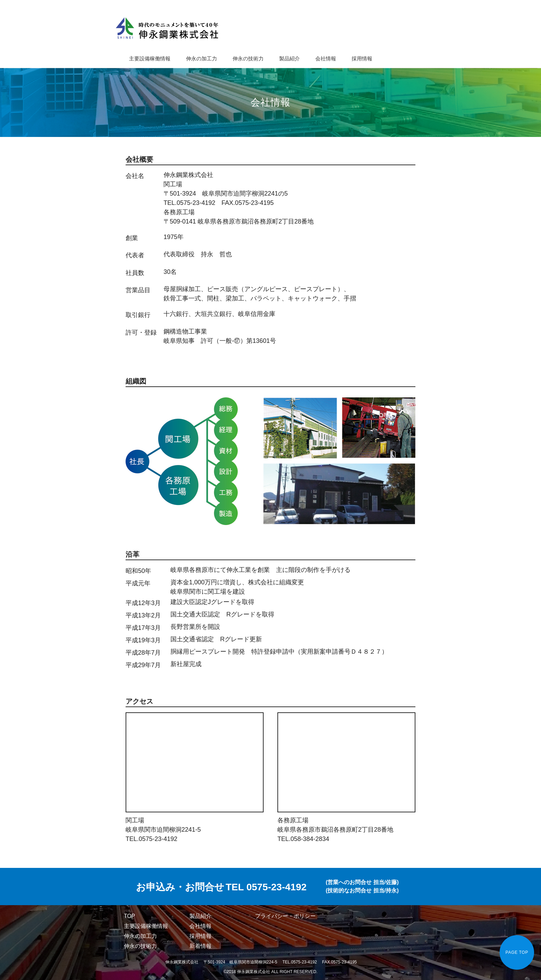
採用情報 (362, 58)
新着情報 (200, 946)
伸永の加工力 (201, 58)
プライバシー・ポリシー (285, 916)
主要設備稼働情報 (150, 58)
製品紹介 (289, 58)
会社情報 (326, 58)
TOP (130, 916)
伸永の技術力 (248, 58)
